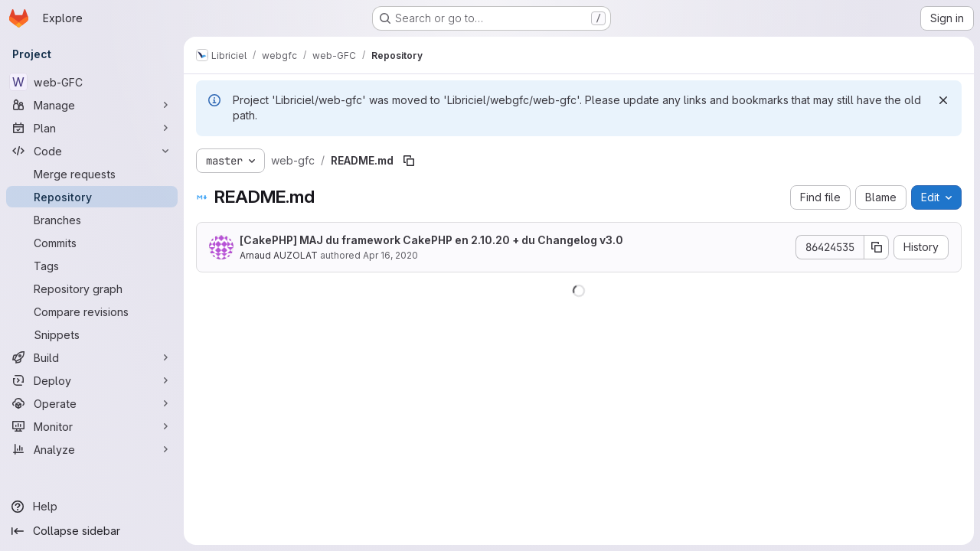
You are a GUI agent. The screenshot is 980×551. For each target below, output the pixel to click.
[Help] (92, 507)
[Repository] (92, 197)
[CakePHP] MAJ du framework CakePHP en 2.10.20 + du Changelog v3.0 (431, 240)
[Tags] (92, 266)
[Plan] (92, 128)
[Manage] (92, 105)
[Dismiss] (943, 100)
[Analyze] (92, 449)
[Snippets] (92, 334)
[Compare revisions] (92, 311)
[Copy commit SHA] (877, 247)
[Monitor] (92, 426)
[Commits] (92, 243)
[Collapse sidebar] (92, 531)
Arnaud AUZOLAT (279, 255)
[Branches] (92, 220)
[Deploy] (92, 380)
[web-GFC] (92, 82)
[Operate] (92, 403)
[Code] (92, 151)
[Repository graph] (92, 289)
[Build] (92, 357)
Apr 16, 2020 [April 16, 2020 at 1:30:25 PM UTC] (390, 255)
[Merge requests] (92, 174)
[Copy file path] (409, 161)
